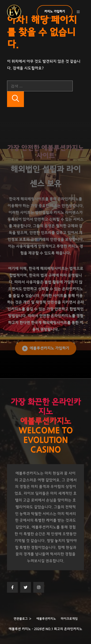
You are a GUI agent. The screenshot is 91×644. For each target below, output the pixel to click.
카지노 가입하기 (55, 12)
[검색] (15, 99)
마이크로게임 (69, 619)
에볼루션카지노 (46, 619)
